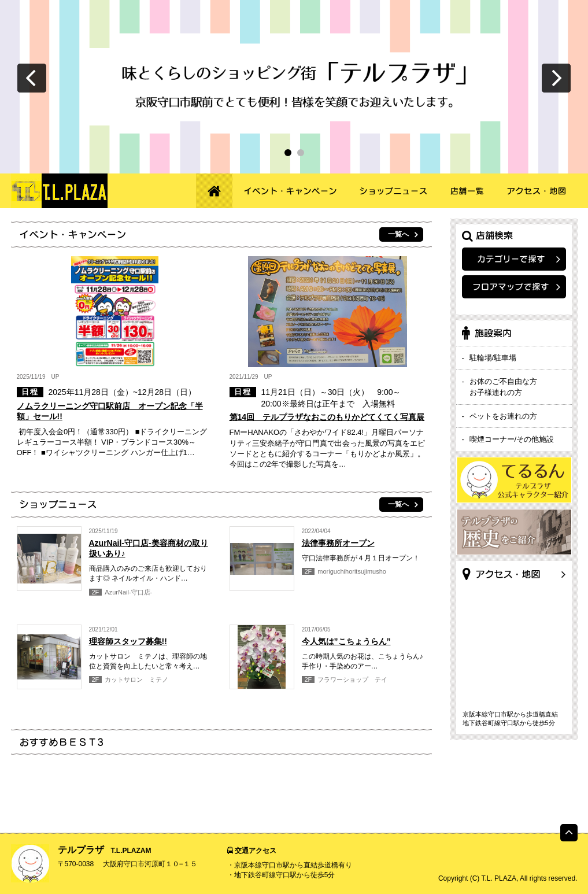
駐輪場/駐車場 (493, 358)
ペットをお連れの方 (503, 416)
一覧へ (398, 234)
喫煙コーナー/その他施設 (512, 439)
